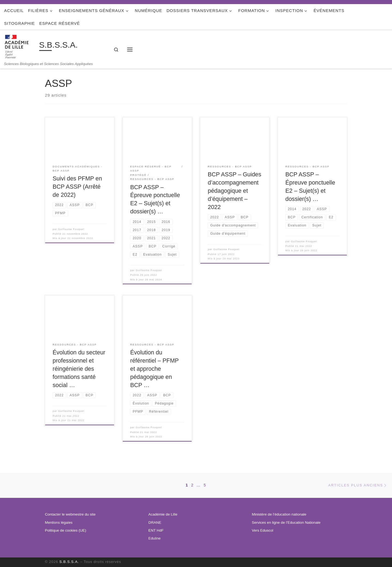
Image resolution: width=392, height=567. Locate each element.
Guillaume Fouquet (71, 229)
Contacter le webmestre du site (70, 514)
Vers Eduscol (263, 530)
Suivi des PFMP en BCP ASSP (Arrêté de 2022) (77, 187)
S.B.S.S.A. (69, 562)
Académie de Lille (163, 514)
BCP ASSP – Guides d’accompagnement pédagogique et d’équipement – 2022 (234, 191)
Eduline (154, 538)
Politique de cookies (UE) (66, 530)
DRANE (155, 522)
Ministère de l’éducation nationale (279, 514)
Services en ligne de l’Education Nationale (286, 522)
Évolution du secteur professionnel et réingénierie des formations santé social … (79, 369)
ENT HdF (156, 530)
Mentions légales (59, 522)
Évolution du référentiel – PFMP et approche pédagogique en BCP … (154, 369)
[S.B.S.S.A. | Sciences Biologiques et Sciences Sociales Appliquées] (21, 46)
